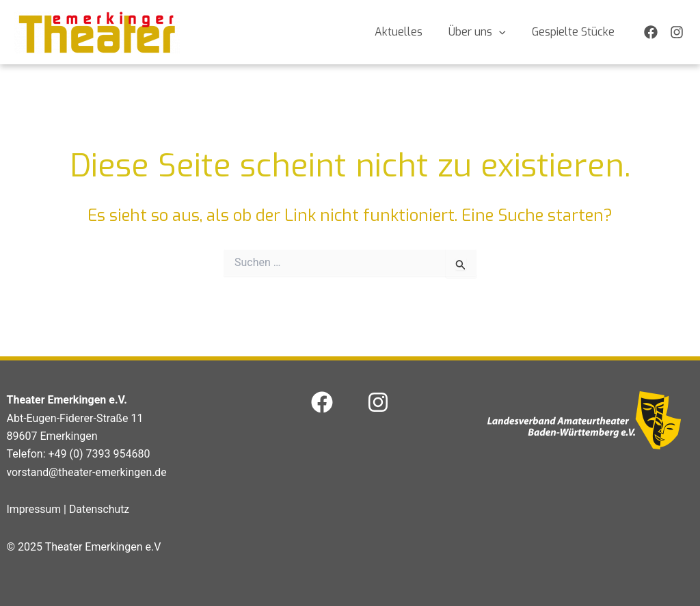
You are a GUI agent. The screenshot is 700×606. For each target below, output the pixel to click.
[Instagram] (677, 32)
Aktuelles (409, 32)
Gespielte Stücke (575, 32)
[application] (505, 32)
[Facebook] (651, 32)
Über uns (483, 32)
